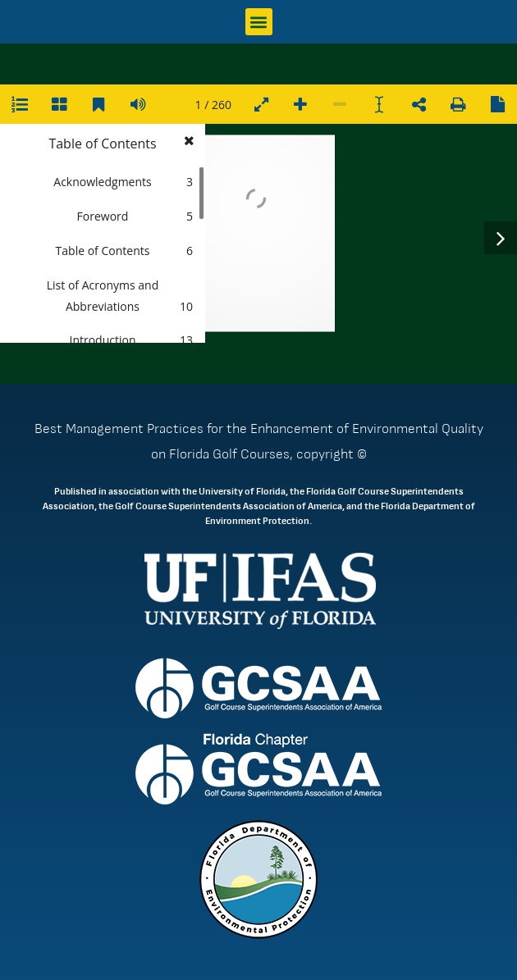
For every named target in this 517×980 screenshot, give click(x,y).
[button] (259, 22)
